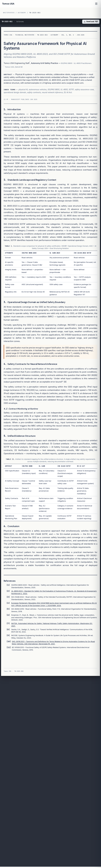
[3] (12, 145)
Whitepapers (9, 13)
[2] (96, 139)
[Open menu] (96, 4)
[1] (17, 139)
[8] (65, 382)
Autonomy (22, 13)
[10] (82, 120)
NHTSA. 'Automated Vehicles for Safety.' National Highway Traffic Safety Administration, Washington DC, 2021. (52, 625)
